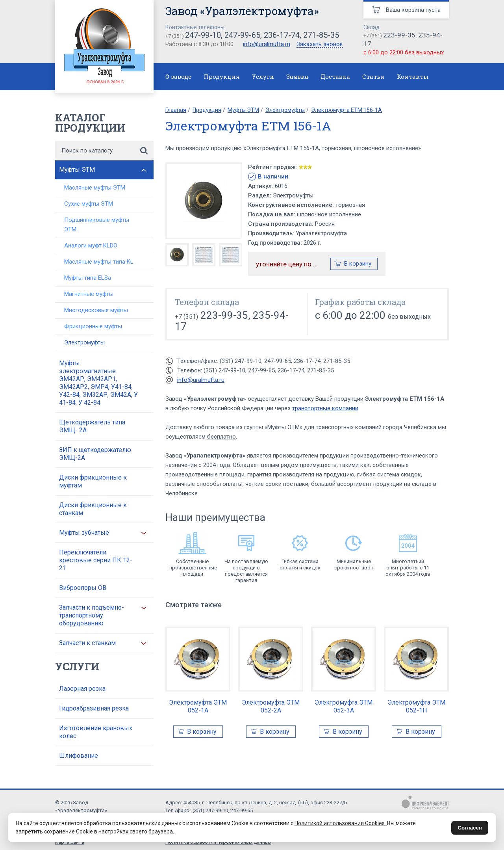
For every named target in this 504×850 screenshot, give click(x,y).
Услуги (263, 76)
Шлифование (79, 756)
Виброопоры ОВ (83, 588)
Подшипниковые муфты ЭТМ (97, 225)
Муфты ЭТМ (77, 170)
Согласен (470, 828)
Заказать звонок (320, 45)
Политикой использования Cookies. (341, 823)
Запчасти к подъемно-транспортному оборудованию (92, 615)
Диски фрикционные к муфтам (93, 481)
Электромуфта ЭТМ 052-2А (271, 706)
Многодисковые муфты (96, 310)
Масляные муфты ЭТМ (95, 188)
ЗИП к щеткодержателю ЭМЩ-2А (95, 454)
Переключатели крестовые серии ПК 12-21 (96, 560)
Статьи (373, 76)
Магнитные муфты (89, 294)
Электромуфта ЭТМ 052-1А (198, 706)
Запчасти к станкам (87, 643)
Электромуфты (84, 342)
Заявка (297, 76)
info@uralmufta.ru (267, 44)
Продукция (222, 76)
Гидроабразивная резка (94, 708)
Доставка (335, 76)
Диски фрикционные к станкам (93, 509)
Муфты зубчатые (84, 533)
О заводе (178, 76)
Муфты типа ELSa (88, 278)
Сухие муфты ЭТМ (89, 204)
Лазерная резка (82, 689)
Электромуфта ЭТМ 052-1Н (416, 706)
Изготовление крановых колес (96, 732)
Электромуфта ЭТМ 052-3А (344, 706)
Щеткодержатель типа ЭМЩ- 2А (92, 426)
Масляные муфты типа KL (99, 262)
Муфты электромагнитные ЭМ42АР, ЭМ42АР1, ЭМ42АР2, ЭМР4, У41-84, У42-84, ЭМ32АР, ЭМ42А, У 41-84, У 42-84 (98, 383)
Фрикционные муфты (93, 326)
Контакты (413, 76)
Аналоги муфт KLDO (91, 246)
